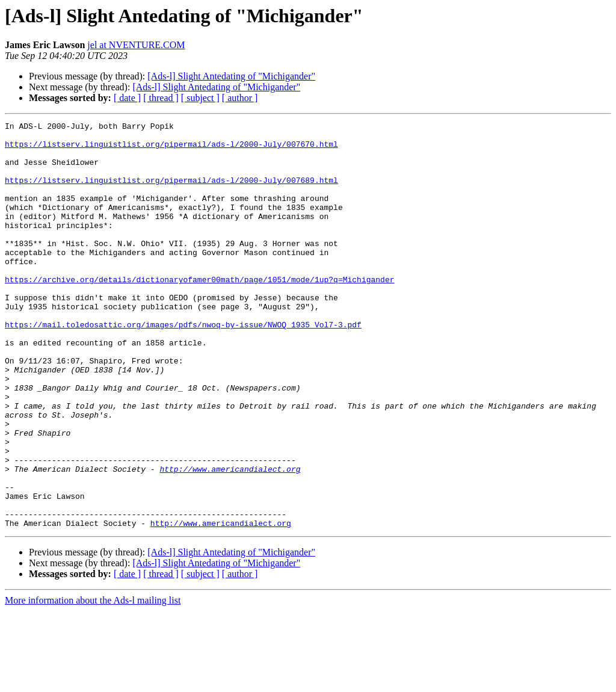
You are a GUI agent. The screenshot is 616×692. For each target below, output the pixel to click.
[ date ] (127, 98)
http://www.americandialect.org (230, 539)
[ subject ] (200, 98)
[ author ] (240, 98)
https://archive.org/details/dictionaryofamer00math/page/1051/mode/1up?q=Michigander (199, 312)
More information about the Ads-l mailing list (93, 681)
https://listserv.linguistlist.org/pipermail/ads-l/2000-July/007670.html (171, 149)
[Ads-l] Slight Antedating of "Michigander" (231, 76)
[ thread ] (161, 98)
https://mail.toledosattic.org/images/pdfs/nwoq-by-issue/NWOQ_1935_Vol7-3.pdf (183, 366)
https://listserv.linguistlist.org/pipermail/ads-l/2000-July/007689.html (171, 193)
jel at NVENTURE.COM (136, 45)
